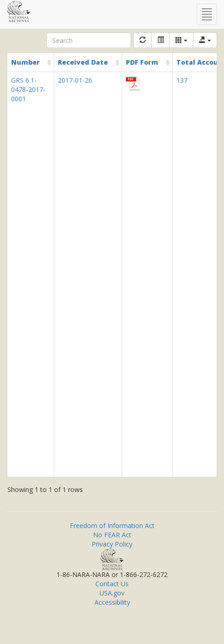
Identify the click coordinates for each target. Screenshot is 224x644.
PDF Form (142, 62)
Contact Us (112, 584)
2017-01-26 (75, 80)
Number (25, 62)
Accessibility (112, 602)
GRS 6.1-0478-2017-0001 (28, 89)
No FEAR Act (112, 535)
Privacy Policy (112, 544)
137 (182, 80)
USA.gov (112, 593)
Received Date (83, 62)
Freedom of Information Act (112, 526)
